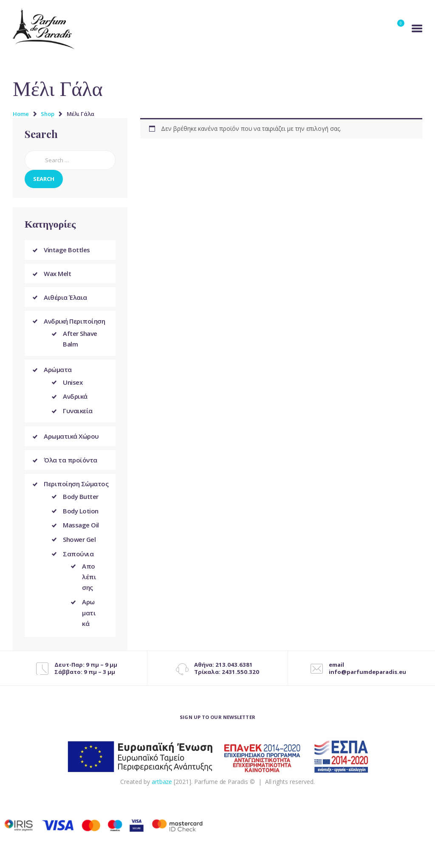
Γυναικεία (78, 412)
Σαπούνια (78, 556)
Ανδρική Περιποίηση (74, 321)
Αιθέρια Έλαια (65, 297)
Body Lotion (81, 513)
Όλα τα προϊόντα (71, 462)
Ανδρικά (75, 397)
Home (21, 114)
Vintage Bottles (67, 250)
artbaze (162, 785)
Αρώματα (58, 370)
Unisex (73, 383)
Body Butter (81, 498)
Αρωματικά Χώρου (71, 438)
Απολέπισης (89, 579)
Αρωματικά (89, 615)
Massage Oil (81, 527)
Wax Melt (57, 273)
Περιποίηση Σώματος (76, 485)
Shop (48, 114)
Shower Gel (79, 542)
